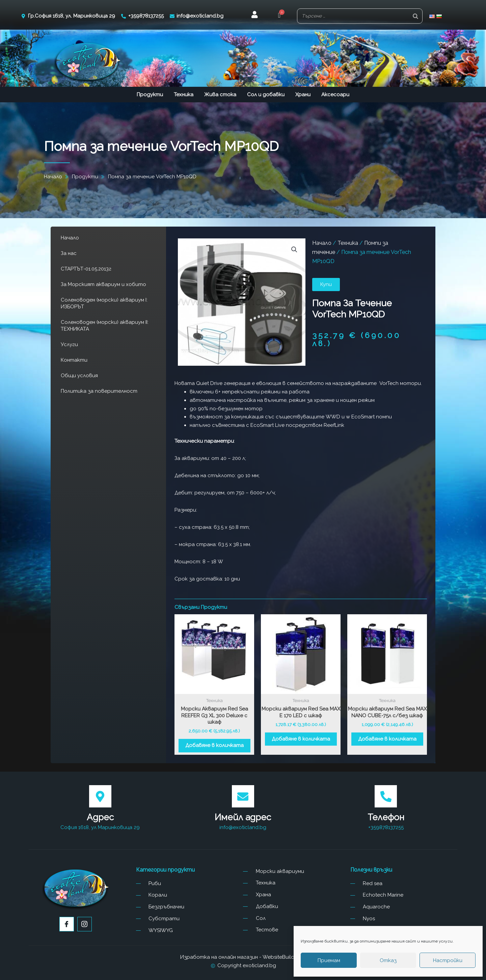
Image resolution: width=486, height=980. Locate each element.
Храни (303, 95)
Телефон (386, 817)
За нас (69, 253)
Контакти (74, 360)
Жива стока (220, 95)
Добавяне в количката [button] (214, 745)
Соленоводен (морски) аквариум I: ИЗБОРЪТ (104, 303)
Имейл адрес (243, 817)
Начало (70, 238)
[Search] (415, 16)
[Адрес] (100, 796)
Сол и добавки (266, 95)
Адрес (100, 817)
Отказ (388, 960)
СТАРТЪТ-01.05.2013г (86, 269)
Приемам (329, 960)
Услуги (69, 344)
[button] (279, 16)
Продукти (150, 95)
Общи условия (79, 376)
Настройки (448, 960)
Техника (184, 95)
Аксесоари (335, 95)
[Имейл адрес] (243, 796)
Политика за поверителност (99, 391)
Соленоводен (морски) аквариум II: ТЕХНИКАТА (105, 326)
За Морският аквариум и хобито (103, 284)
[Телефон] (386, 796)
